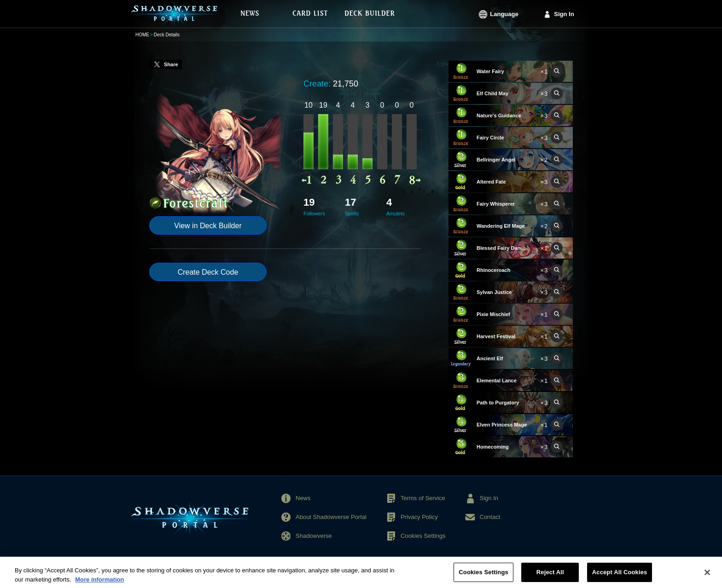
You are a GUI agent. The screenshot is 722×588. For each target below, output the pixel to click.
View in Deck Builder (208, 226)
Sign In (564, 14)
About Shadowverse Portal (331, 517)
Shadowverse (314, 536)
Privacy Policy (419, 517)
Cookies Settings (423, 536)
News (303, 498)
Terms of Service (423, 498)
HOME (142, 35)
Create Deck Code (208, 272)
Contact (490, 517)
